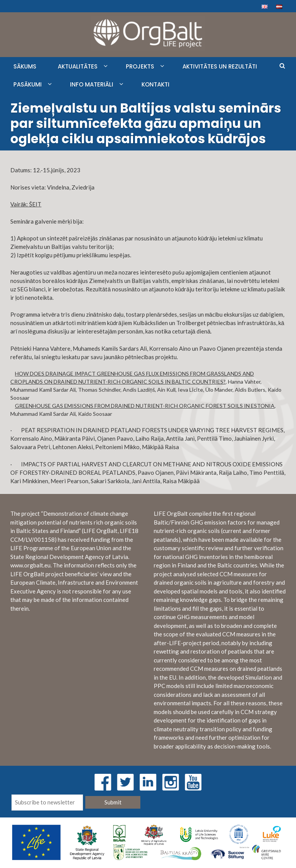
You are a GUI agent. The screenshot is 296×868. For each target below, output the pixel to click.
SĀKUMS (25, 66)
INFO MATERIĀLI (92, 84)
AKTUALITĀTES (78, 66)
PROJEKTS (140, 66)
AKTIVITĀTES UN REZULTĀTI (220, 66)
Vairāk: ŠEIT (26, 204)
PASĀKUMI (28, 84)
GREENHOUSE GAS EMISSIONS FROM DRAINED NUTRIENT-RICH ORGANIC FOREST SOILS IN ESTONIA (145, 406)
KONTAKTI (155, 84)
